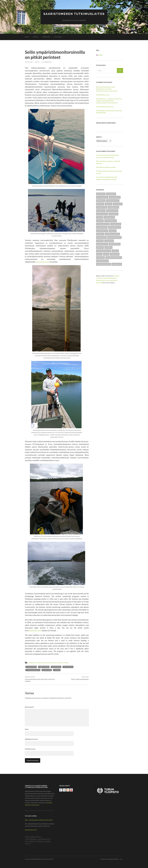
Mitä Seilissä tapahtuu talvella (106, 167)
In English (46, 37)
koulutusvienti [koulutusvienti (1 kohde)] (112, 211)
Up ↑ (122, 859)
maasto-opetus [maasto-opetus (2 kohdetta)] (111, 221)
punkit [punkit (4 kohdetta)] (100, 241)
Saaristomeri (59, 663)
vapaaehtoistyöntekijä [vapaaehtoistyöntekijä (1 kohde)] (114, 257)
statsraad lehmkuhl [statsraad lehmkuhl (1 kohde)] (104, 251)
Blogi (27, 37)
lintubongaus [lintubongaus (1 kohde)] (109, 217)
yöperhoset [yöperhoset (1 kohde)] (117, 264)
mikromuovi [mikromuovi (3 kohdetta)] (116, 224)
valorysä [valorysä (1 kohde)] (100, 257)
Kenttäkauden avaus (103, 95)
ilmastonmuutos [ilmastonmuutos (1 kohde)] (113, 200)
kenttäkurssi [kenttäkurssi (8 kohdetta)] (102, 207)
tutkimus (66, 663)
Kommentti (30, 707)
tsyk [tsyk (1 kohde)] (106, 254)
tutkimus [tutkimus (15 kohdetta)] (115, 254)
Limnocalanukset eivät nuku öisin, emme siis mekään (41, 679)
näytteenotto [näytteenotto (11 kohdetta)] (102, 231)
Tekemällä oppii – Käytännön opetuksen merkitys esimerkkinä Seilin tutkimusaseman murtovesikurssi (109, 101)
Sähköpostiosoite (31, 739)
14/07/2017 (29, 62)
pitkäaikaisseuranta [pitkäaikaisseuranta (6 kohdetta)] (112, 234)
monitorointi (41, 663)
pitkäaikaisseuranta (33, 670)
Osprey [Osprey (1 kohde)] (100, 234)
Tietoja (36, 37)
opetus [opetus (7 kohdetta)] (113, 231)
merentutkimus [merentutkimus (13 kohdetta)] (103, 224)
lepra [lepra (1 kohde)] (100, 217)
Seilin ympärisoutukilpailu (80, 678)
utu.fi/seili (58, 37)
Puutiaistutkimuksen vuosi (105, 107)
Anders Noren (113, 859)
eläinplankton (33, 663)
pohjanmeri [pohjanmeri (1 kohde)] (101, 237)
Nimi (27, 729)
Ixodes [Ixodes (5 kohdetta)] (108, 204)
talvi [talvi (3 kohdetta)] (99, 254)
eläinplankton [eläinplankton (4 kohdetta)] (115, 197)
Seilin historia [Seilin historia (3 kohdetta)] (115, 244)
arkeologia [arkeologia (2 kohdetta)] (111, 194)
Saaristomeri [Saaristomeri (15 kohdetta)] (102, 244)
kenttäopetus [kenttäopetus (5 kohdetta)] (113, 207)
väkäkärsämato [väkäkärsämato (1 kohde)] (102, 261)
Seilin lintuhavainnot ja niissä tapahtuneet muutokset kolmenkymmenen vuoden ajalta (107, 89)
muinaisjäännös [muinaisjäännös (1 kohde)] (114, 227)
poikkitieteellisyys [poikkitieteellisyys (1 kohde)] (114, 237)
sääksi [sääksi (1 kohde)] (115, 251)
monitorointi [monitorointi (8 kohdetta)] (102, 227)
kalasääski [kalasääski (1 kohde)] (118, 204)
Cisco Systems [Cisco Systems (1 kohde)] (102, 197)
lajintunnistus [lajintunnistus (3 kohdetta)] (102, 214)
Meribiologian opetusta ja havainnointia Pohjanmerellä (109, 112)
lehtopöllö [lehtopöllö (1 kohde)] (113, 214)
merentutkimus (44, 667)
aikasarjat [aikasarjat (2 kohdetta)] (101, 194)
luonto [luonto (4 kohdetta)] (100, 221)
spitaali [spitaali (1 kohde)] (108, 247)
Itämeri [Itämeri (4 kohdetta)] (100, 204)
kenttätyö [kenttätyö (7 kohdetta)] (101, 211)
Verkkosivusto (30, 749)
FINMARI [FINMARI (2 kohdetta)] (101, 200)
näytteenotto (50, 663)
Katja (37, 62)
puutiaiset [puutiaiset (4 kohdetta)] (109, 241)
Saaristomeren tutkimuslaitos (74, 14)
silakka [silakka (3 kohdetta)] (100, 247)
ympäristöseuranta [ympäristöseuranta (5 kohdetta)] (104, 264)
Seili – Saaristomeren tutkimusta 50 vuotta (39, 820)
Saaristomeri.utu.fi (43, 262)
